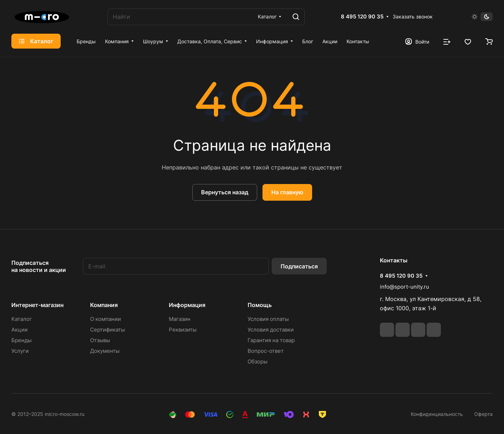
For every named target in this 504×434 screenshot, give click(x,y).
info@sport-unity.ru (405, 287)
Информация (187, 305)
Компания (104, 305)
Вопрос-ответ (266, 351)
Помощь (260, 305)
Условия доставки (271, 330)
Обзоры (257, 361)
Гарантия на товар (271, 340)
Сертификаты (107, 330)
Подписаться (299, 266)
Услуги (20, 351)
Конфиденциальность (437, 414)
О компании (106, 319)
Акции (20, 330)
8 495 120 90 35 (362, 17)
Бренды (21, 340)
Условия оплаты (268, 319)
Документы (105, 351)
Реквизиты (183, 330)
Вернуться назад (225, 192)
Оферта (483, 414)
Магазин (180, 319)
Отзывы (100, 340)
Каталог (22, 319)
